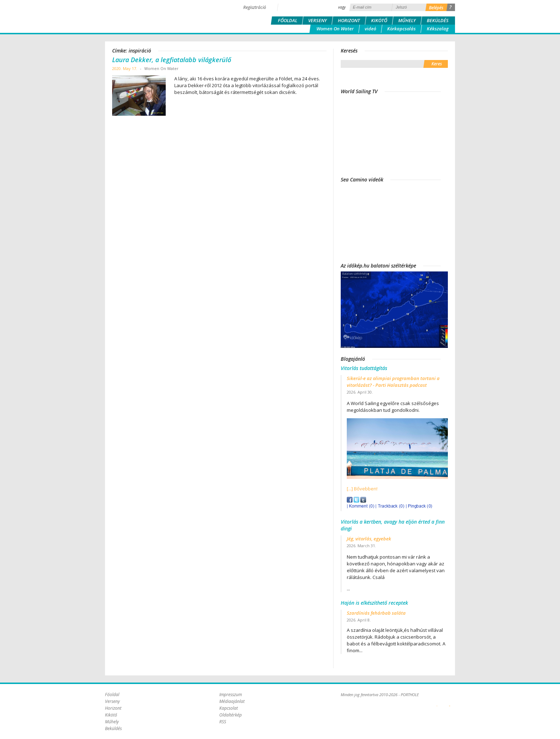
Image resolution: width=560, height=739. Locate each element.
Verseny (317, 20)
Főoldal (287, 20)
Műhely (407, 20)
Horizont (349, 20)
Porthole (153, 16)
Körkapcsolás (401, 29)
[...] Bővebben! (362, 489)
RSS (223, 722)
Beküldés (438, 20)
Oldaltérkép (231, 715)
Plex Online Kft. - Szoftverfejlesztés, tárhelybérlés (437, 702)
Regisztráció (255, 7)
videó (370, 29)
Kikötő (379, 20)
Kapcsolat (229, 708)
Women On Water (335, 29)
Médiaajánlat (232, 701)
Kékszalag (438, 29)
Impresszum (231, 695)
